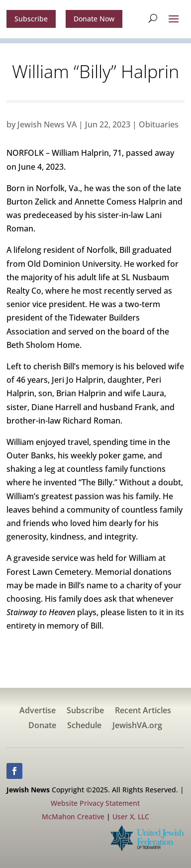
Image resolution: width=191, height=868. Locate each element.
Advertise (38, 711)
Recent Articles (143, 711)
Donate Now (94, 19)
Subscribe (31, 19)
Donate (42, 726)
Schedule (84, 726)
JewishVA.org (137, 726)
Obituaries (159, 124)
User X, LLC (131, 816)
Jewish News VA (47, 124)
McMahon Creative (73, 816)
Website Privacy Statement (95, 803)
